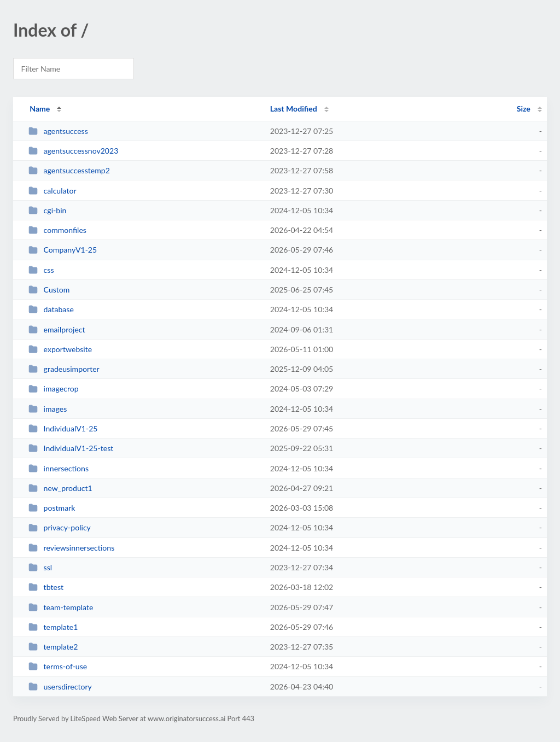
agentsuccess (58, 131)
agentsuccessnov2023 (73, 151)
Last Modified (294, 109)
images (48, 409)
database (51, 309)
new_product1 (60, 488)
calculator (52, 191)
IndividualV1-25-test (71, 448)
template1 (53, 627)
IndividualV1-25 (63, 428)
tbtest (46, 587)
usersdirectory (60, 687)
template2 (53, 647)
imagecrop (53, 388)
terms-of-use (58, 666)
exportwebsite (60, 349)
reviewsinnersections (71, 548)
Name (40, 109)
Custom (49, 290)
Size (524, 109)
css (41, 270)
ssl (40, 567)
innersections (59, 468)
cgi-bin (47, 210)
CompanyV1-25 (63, 250)
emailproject (57, 329)
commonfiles (57, 230)
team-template (61, 607)
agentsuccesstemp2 (69, 170)
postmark (52, 508)
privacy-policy (60, 527)
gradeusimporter (64, 369)
